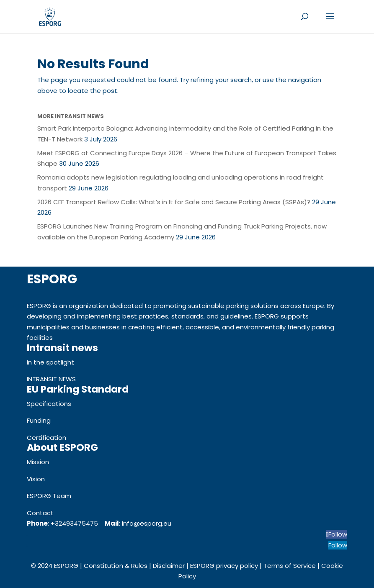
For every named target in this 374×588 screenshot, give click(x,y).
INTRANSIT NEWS (51, 379)
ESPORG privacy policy (224, 566)
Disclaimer (169, 566)
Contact (40, 513)
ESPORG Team (49, 496)
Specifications (49, 404)
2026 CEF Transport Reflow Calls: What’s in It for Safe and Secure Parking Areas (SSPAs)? (174, 202)
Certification (46, 438)
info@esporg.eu (147, 523)
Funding (39, 420)
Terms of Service (290, 566)
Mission (38, 462)
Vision (36, 479)
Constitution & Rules (116, 566)
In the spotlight (50, 362)
